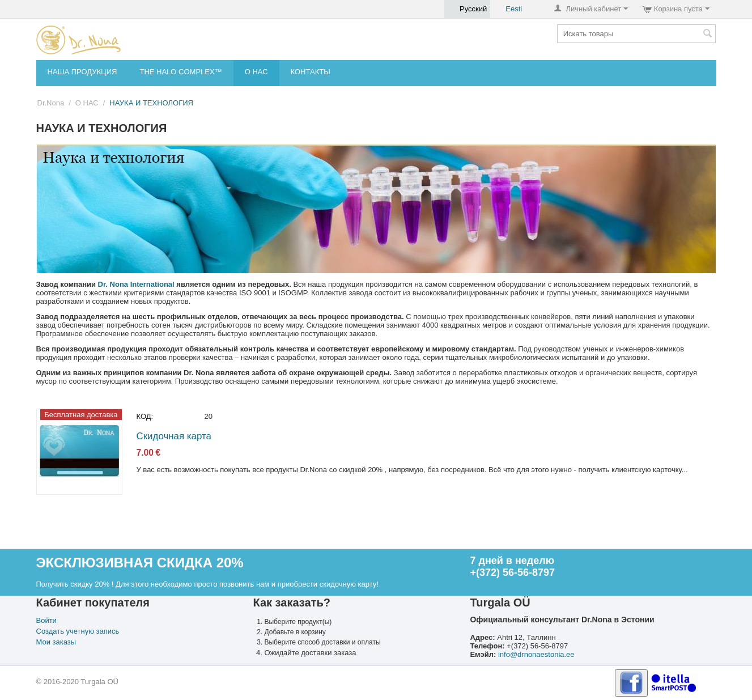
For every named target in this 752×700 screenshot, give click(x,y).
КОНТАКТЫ (311, 72)
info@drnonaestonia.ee (536, 654)
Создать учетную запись (78, 631)
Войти (46, 620)
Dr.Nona (51, 103)
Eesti (508, 9)
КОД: (145, 416)
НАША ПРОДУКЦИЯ (82, 72)
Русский (467, 9)
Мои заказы (56, 642)
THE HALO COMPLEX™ (180, 72)
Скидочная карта (174, 436)
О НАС (256, 72)
